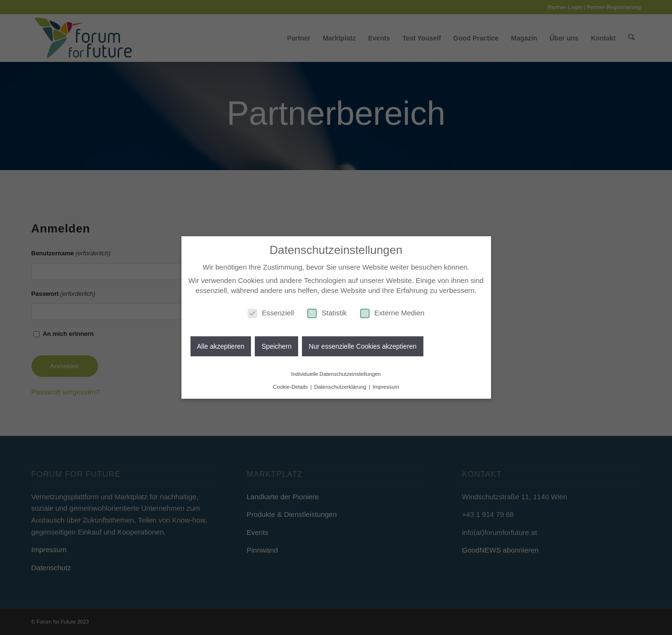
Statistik (327, 313)
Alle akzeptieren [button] (221, 346)
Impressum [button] (386, 387)
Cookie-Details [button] (291, 387)
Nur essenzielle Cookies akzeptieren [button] (362, 346)
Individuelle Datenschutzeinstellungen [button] (336, 374)
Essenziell (271, 313)
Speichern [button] (276, 346)
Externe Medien (392, 313)
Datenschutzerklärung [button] (341, 387)
